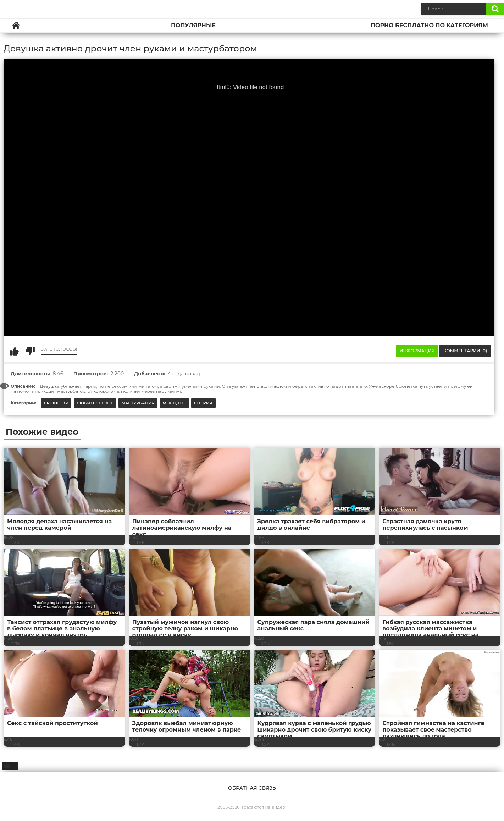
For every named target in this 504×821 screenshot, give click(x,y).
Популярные (193, 25)
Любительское (95, 403)
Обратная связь (252, 788)
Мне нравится (14, 351)
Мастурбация (138, 403)
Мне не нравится (30, 351)
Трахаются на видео (263, 807)
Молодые (174, 403)
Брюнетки (56, 403)
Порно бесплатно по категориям (429, 25)
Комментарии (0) (465, 351)
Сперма (203, 403)
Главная (16, 25)
